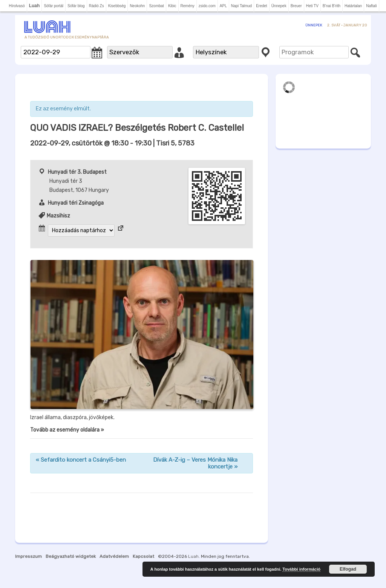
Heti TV (312, 6)
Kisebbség (117, 6)
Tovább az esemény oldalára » (67, 430)
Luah (193, 556)
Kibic (172, 6)
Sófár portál (54, 6)
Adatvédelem (114, 556)
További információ (301, 569)
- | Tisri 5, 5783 (112, 143)
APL (223, 6)
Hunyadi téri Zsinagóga (76, 203)
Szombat (156, 6)
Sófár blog (76, 6)
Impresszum (28, 556)
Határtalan (353, 6)
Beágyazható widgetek (71, 556)
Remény (188, 6)
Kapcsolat (143, 556)
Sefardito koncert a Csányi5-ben (81, 460)
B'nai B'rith (332, 6)
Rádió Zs (96, 6)
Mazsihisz (58, 216)
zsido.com (207, 6)
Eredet (261, 6)
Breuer (296, 6)
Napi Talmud (241, 6)
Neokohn (137, 6)
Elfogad (348, 569)
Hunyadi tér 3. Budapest (77, 172)
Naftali (371, 6)
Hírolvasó (17, 6)
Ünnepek (279, 6)
